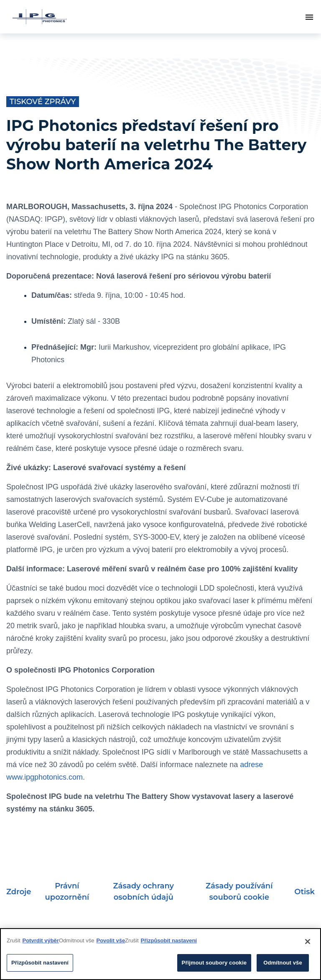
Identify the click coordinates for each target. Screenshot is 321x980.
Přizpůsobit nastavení (169, 940)
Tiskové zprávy (43, 102)
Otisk (304, 892)
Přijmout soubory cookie (214, 963)
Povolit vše (111, 940)
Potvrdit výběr (41, 940)
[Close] (308, 942)
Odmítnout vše (283, 963)
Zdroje (19, 892)
